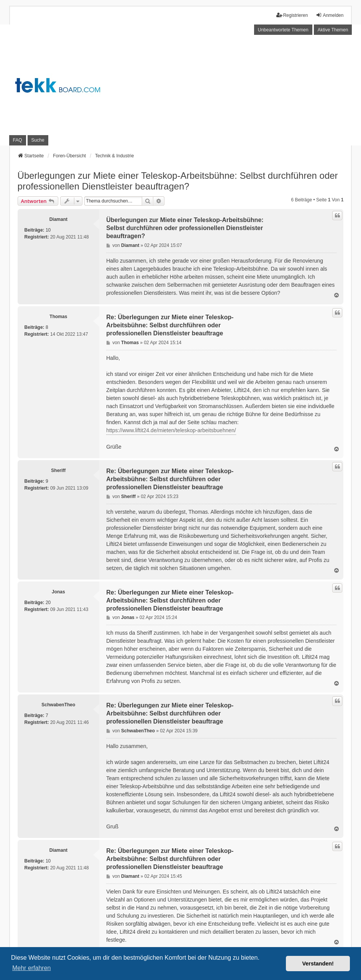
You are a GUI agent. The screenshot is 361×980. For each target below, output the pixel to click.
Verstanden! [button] (318, 964)
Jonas (58, 592)
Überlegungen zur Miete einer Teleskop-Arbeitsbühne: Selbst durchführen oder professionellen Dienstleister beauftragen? (178, 181)
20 (48, 603)
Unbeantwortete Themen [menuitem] (283, 30)
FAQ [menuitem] (18, 140)
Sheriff (58, 470)
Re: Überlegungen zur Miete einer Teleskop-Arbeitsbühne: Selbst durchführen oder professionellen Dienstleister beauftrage (170, 325)
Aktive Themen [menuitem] (333, 30)
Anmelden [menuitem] (330, 15)
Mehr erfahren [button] (32, 968)
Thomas (58, 317)
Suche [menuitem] (38, 140)
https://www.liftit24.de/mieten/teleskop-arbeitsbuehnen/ (171, 430)
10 (48, 230)
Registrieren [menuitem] (292, 15)
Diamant (58, 219)
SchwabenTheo (58, 705)
